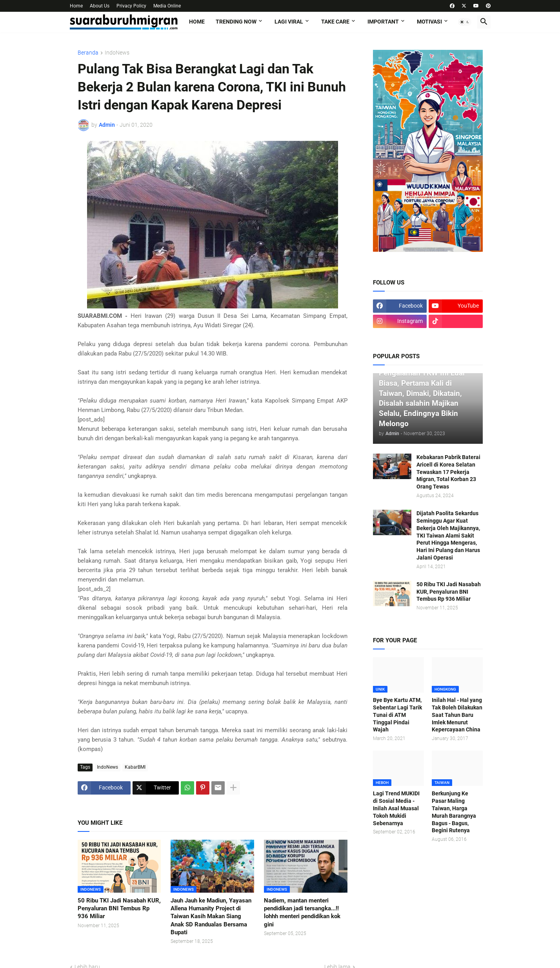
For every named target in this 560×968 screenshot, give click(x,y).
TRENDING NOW (236, 22)
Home (76, 6)
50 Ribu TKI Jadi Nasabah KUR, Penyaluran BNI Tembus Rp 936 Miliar (119, 909)
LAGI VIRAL (289, 22)
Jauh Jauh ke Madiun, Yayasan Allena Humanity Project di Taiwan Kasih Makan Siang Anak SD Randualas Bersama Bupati (211, 916)
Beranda (88, 53)
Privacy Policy (131, 6)
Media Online (167, 6)
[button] (465, 22)
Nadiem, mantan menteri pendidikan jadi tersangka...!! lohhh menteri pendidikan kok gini (302, 912)
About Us (100, 6)
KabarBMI (135, 767)
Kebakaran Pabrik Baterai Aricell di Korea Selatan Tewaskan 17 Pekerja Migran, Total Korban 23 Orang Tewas (448, 472)
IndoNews (117, 53)
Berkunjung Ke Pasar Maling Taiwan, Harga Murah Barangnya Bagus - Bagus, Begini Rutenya (454, 812)
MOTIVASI (429, 22)
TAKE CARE (335, 22)
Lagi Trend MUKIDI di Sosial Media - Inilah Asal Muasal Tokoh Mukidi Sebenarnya (396, 808)
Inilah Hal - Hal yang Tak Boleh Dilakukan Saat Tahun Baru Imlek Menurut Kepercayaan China (457, 715)
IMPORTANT (383, 22)
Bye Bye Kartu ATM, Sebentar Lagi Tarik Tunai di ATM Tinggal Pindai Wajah (397, 715)
